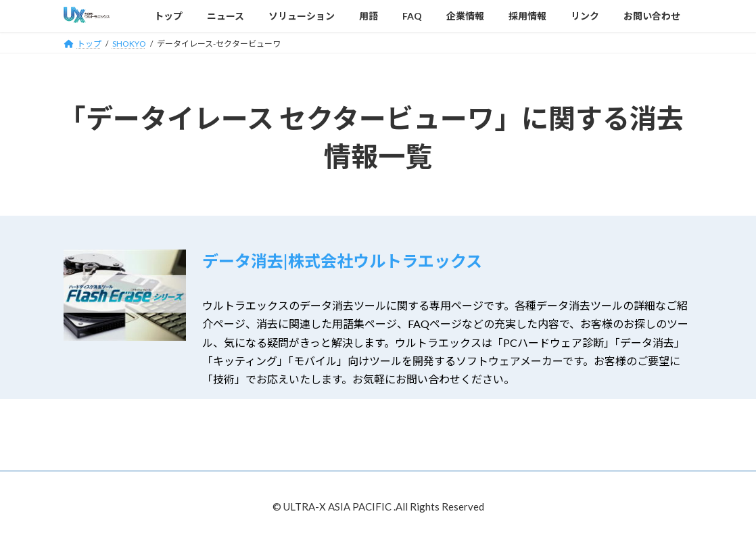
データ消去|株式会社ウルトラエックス (342, 261)
